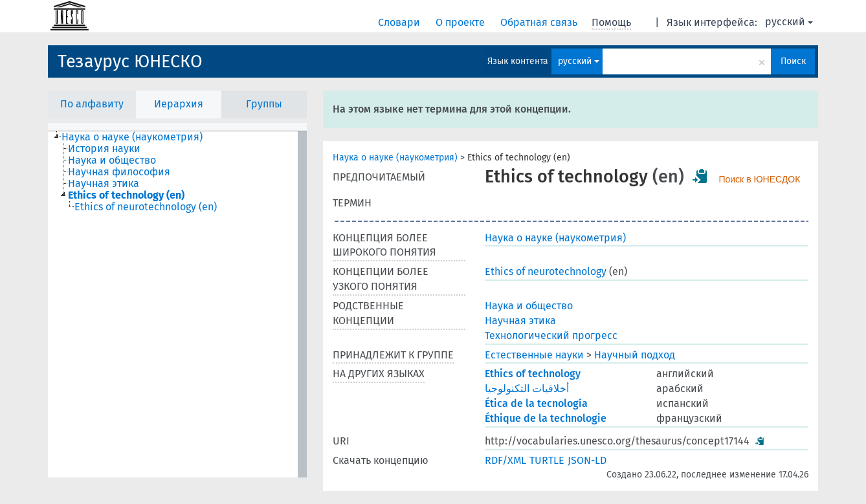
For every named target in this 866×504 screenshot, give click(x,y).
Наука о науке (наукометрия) (395, 158)
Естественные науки (534, 355)
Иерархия (179, 104)
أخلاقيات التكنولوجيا (527, 389)
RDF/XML (505, 460)
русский (789, 22)
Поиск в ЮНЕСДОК (759, 179)
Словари (400, 22)
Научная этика (520, 321)
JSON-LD (587, 460)
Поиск (793, 61)
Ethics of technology (533, 374)
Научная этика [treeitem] (104, 184)
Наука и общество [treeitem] (112, 160)
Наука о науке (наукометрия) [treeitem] (132, 137)
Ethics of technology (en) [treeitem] (126, 195)
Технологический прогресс (551, 335)
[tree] (177, 304)
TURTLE (547, 460)
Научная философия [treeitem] (119, 172)
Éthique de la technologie (546, 418)
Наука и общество (529, 306)
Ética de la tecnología (536, 403)
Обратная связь (540, 22)
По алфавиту (92, 104)
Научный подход (635, 355)
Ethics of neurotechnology (546, 271)
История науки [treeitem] (104, 149)
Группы (264, 104)
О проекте (461, 22)
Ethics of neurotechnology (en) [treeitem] (146, 207)
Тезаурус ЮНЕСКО (130, 61)
